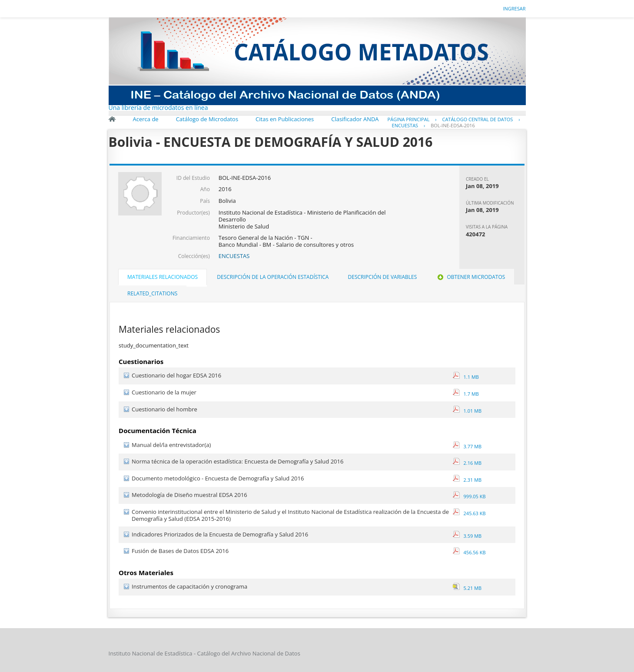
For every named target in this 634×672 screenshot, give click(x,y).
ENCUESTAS (405, 125)
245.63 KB (469, 513)
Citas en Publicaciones (285, 119)
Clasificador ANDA (355, 119)
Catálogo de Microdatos (207, 119)
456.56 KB (469, 552)
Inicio (112, 119)
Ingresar (514, 8)
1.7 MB (466, 394)
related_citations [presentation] (152, 293)
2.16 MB (467, 463)
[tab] (163, 278)
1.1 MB (466, 377)
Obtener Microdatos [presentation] (470, 277)
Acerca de (146, 119)
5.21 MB (467, 588)
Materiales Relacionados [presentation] (163, 277)
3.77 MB (467, 446)
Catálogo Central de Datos (477, 119)
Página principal (409, 119)
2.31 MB (467, 480)
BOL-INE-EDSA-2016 (453, 125)
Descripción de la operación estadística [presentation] (273, 277)
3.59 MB (467, 536)
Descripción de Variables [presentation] (383, 277)
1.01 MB (467, 411)
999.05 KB (469, 496)
